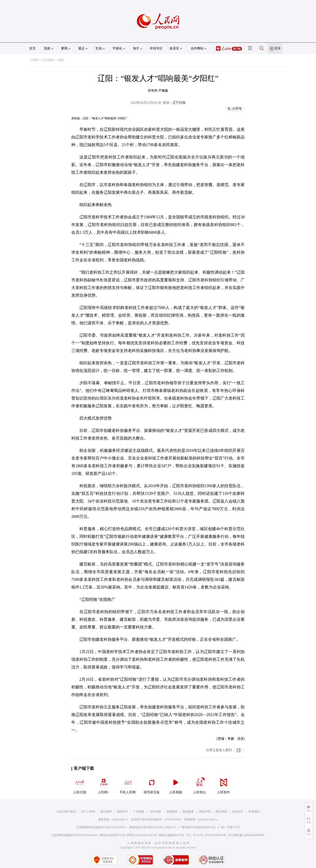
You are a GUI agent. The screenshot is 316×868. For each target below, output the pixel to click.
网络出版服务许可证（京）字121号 (181, 835)
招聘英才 (122, 812)
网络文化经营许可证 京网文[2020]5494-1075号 (129, 835)
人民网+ (104, 785)
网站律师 (221, 812)
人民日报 (80, 785)
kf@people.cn (120, 819)
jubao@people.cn (208, 819)
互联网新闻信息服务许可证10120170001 (101, 827)
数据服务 (188, 812)
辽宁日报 (179, 103)
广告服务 (139, 812)
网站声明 (205, 812)
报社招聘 (106, 812)
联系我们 (254, 812)
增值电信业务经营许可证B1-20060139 (152, 827)
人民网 (34, 60)
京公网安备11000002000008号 (246, 835)
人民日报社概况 (66, 812)
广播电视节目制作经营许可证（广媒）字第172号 (209, 827)
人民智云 (200, 785)
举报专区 (156, 48)
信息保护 (238, 812)
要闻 (61, 60)
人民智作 (223, 785)
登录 (278, 48)
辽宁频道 (48, 60)
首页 (32, 48)
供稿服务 (172, 812)
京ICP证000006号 (215, 835)
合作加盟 (155, 812)
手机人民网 (128, 785)
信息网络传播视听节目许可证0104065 (75, 835)
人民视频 (176, 785)
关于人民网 (88, 812)
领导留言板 (152, 785)
